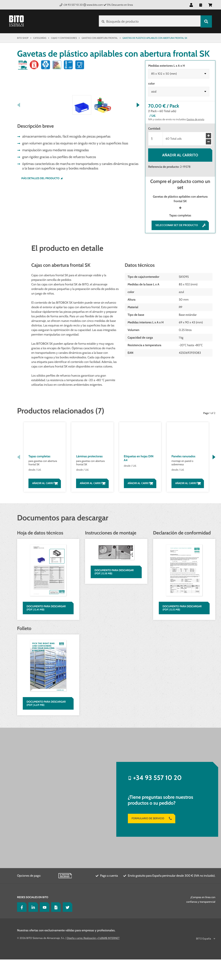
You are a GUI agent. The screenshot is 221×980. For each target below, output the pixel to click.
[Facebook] (21, 928)
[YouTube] (44, 928)
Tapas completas (180, 215)
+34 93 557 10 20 (71, 5)
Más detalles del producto (40, 250)
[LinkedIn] (32, 928)
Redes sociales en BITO (33, 918)
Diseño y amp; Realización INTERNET (93, 959)
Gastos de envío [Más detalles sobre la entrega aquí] (195, 119)
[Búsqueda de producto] (149, 21)
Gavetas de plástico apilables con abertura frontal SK (180, 199)
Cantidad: (154, 129)
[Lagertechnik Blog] (55, 928)
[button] (191, 5)
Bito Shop (23, 38)
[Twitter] (67, 928)
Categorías (40, 38)
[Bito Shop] (19, 21)
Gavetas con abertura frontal (100, 38)
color (151, 84)
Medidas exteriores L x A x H (166, 66)
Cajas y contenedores (64, 38)
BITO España (204, 959)
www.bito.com (93, 5)
